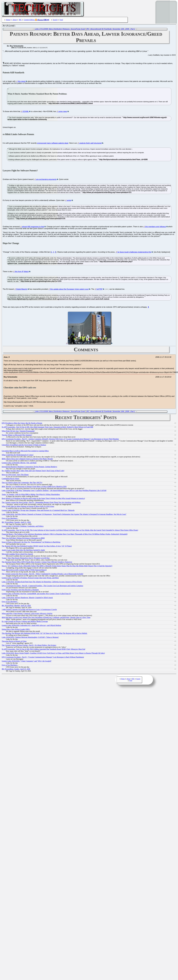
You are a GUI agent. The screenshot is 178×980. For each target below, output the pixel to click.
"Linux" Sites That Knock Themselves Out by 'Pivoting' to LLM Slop (26, 558)
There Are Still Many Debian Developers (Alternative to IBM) (23, 539)
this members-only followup (156, 227)
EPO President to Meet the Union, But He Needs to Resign (22, 424)
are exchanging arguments (46, 180)
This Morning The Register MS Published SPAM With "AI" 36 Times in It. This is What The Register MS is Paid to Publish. (45, 634)
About (15, 20)
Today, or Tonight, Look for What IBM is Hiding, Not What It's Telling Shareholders (31, 495)
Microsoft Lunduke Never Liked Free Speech (17, 554)
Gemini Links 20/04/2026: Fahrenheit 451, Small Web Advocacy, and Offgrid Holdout (31, 626)
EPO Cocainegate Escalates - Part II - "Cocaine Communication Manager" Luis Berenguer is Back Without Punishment (43, 658)
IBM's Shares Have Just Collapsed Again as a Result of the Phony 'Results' (27, 459)
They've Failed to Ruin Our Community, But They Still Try (22, 483)
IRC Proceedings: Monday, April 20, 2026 (16, 606)
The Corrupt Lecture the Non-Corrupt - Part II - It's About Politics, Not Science (29, 646)
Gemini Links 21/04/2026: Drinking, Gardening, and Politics (23, 527)
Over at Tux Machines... (10, 519)
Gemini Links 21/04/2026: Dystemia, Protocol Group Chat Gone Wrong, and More (30, 578)
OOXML (26, 112)
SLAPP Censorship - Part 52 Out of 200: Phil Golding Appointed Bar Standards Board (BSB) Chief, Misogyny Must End (43, 650)
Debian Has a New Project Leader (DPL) (16, 630)
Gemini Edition (29, 20)
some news (63, 112)
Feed (61, 20)
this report (22, 82)
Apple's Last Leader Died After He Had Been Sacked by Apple (23, 551)
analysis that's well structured (91, 144)
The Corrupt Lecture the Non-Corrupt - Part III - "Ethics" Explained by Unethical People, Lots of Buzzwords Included (42, 574)
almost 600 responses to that (33, 227)
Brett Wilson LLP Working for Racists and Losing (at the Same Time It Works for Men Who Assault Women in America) (43, 499)
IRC (20, 20)
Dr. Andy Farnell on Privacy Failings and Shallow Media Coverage (25, 622)
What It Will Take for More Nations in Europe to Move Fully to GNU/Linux (28, 507)
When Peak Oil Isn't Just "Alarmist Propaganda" (18, 432)
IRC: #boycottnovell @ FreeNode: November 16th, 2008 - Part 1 (111, 30)
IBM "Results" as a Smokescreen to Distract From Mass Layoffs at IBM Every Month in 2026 (34, 487)
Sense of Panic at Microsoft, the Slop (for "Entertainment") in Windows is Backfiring (31, 543)
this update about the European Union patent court (69, 290)
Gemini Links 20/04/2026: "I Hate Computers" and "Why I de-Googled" (27, 662)
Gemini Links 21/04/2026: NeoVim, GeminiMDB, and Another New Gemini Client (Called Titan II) (36, 594)
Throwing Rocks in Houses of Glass (14, 642)
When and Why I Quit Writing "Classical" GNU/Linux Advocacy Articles (27, 614)
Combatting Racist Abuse (11, 479)
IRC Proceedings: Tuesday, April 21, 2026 (16, 523)
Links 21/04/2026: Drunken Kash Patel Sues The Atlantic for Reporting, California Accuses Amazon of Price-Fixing (42, 582)
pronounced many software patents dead (53, 144)
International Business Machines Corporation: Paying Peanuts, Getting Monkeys (29, 467)
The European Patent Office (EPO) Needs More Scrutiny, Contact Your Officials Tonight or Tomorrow (37, 562)
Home (8, 20)
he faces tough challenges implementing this (134, 253)
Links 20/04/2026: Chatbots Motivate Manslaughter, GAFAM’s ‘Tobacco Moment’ (30, 638)
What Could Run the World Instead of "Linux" (18, 455)
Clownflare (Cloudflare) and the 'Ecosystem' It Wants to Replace (24, 445)
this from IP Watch (22, 272)
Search (55, 20)
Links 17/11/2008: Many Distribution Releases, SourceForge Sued (60, 30)
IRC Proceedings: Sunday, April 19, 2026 (16, 670)
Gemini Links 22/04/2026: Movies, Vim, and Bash (19, 463)
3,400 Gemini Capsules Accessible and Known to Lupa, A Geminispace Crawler (29, 610)
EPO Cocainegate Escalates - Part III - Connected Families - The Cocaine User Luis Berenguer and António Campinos (42, 586)
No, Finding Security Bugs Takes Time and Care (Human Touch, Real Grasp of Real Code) (33, 471)
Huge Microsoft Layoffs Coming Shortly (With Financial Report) (24, 570)
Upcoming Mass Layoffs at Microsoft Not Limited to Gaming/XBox (25, 451)
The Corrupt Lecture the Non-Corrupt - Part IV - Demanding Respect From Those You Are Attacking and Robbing (41, 503)
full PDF (100, 290)
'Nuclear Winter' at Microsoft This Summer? (17, 435)
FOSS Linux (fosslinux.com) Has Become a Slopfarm (20, 590)
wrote (69, 201)
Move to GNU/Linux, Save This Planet (15, 475)
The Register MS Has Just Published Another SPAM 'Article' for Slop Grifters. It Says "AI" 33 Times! (37, 547)
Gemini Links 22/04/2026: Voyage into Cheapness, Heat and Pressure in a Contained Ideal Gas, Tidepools (38, 511)
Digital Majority (22, 290)
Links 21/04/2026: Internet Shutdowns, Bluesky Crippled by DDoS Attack (27, 598)
